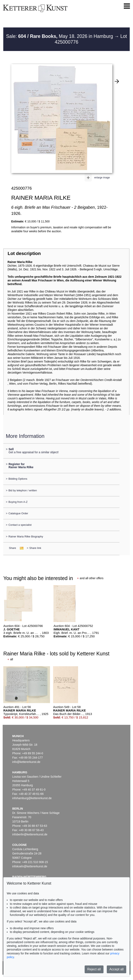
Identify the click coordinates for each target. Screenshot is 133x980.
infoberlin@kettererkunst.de (30, 834)
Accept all (117, 969)
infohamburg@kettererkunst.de (32, 798)
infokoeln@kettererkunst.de (30, 866)
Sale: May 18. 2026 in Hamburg (60, 36)
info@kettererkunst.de (26, 762)
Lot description (24, 253)
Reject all (94, 969)
